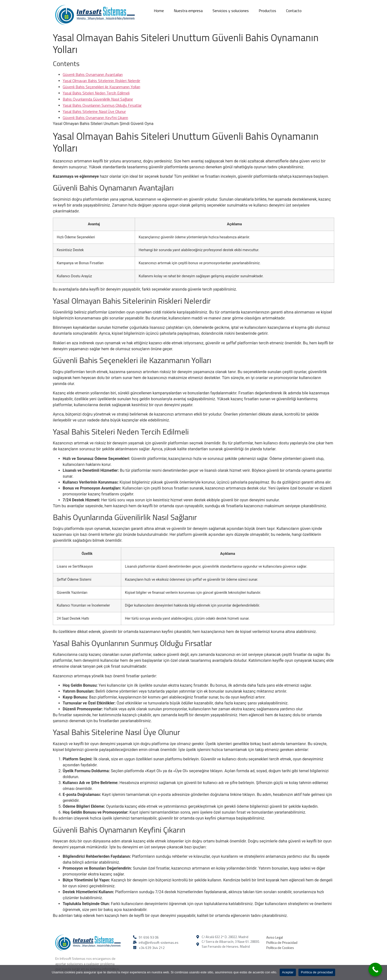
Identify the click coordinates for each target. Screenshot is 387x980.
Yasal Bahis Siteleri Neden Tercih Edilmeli (96, 93)
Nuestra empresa (188, 11)
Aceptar (288, 972)
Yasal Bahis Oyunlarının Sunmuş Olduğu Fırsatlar (102, 105)
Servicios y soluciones (231, 11)
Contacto (294, 11)
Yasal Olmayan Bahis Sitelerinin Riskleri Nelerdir (101, 81)
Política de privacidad (317, 972)
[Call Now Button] (375, 970)
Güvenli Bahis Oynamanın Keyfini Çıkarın (95, 118)
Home (159, 11)
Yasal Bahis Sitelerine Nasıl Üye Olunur (94, 111)
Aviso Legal (275, 937)
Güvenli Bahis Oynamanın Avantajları (93, 74)
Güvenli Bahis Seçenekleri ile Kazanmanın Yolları (101, 87)
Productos (267, 11)
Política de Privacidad (282, 942)
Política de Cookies (280, 948)
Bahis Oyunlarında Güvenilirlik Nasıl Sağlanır (98, 99)
